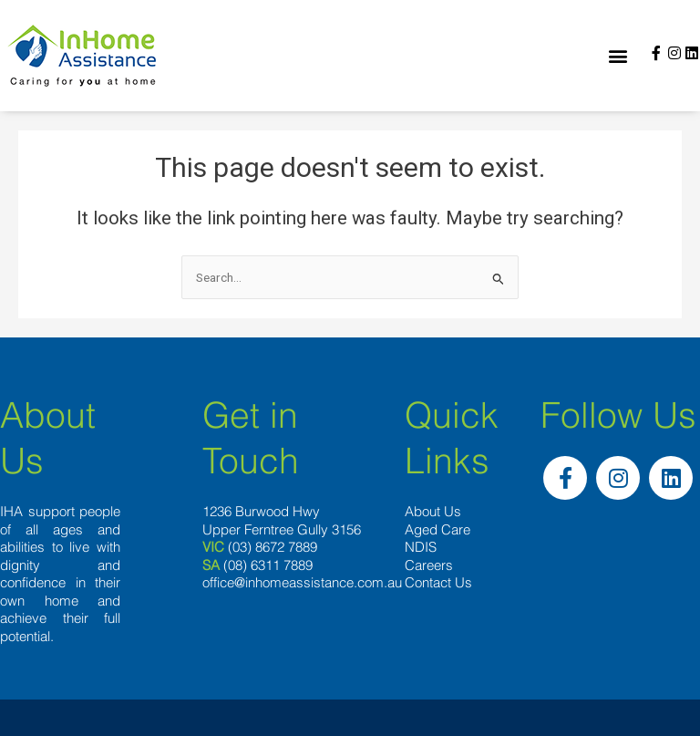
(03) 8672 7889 (273, 547)
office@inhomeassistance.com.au (302, 582)
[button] (618, 56)
